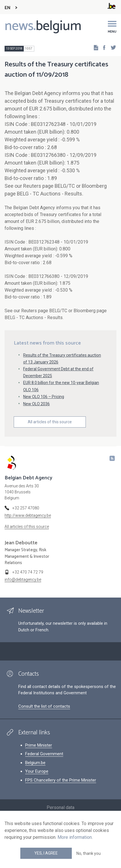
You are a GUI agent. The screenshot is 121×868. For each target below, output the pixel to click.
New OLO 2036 (36, 404)
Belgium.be (35, 763)
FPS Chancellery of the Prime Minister (61, 780)
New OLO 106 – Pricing (44, 397)
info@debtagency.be (23, 580)
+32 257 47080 (26, 508)
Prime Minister (39, 745)
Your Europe (37, 771)
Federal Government (44, 754)
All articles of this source (50, 422)
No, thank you (89, 853)
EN (8, 8)
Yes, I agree (46, 853)
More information (75, 837)
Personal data (61, 807)
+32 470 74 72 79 (28, 572)
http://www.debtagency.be (28, 515)
